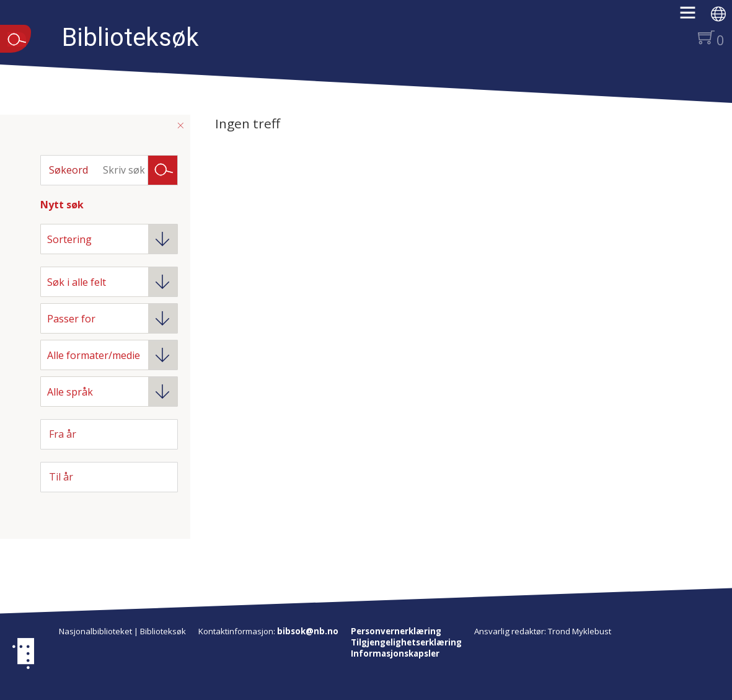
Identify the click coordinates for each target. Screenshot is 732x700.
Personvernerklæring (396, 631)
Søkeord (68, 170)
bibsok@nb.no (308, 631)
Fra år (63, 434)
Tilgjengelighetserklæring (406, 642)
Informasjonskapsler (395, 653)
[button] (694, 17)
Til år (61, 477)
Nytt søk (62, 205)
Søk (163, 169)
